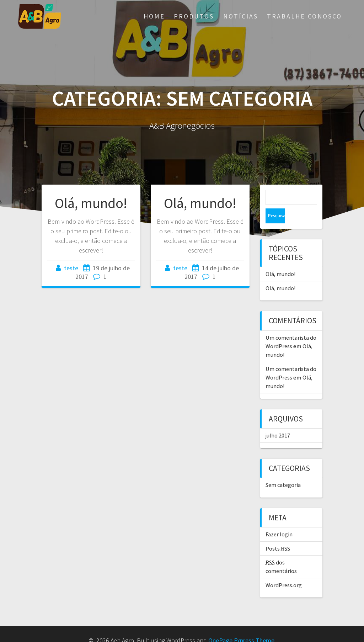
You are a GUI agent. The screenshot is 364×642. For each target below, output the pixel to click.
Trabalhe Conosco (304, 16)
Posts (278, 534)
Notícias (241, 16)
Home (154, 16)
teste (71, 268)
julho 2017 (278, 420)
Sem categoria (283, 470)
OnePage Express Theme (241, 625)
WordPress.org (284, 570)
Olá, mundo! (91, 203)
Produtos (194, 16)
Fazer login (279, 519)
